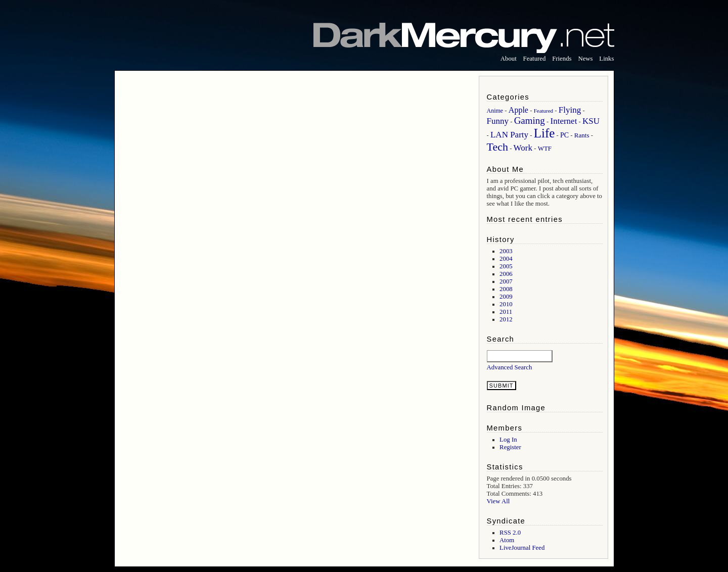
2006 (506, 274)
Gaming (530, 121)
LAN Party (509, 135)
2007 (506, 281)
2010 (506, 304)
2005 (506, 266)
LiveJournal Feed (522, 548)
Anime (495, 111)
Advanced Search (510, 367)
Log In (508, 440)
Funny (498, 121)
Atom (507, 540)
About (509, 59)
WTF (545, 148)
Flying (570, 110)
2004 (506, 259)
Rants (582, 135)
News (585, 59)
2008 (506, 289)
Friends (562, 59)
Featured (535, 59)
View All (498, 501)
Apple (518, 110)
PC (564, 135)
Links (606, 59)
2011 (506, 312)
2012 (506, 319)
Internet (564, 121)
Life (544, 133)
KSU (591, 121)
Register (510, 447)
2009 (506, 297)
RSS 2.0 (510, 533)
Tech (497, 147)
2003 (506, 251)
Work (523, 148)
